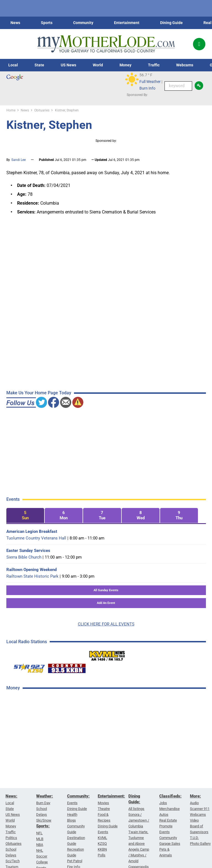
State (39, 65)
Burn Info (147, 88)
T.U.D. (194, 838)
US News (68, 65)
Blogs (71, 820)
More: (195, 796)
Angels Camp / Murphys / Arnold (139, 855)
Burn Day (43, 803)
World (98, 65)
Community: (78, 796)
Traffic (154, 65)
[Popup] (199, 44)
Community (83, 23)
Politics (11, 838)
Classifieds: (170, 796)
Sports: (43, 826)
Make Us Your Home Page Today (39, 393)
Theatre (104, 809)
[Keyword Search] (178, 86)
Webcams (185, 65)
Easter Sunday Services (28, 551)
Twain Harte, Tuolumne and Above (138, 838)
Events (72, 803)
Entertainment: (111, 796)
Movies (103, 803)
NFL (39, 833)
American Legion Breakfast (32, 531)
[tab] (25, 516)
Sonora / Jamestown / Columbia (139, 820)
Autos (164, 814)
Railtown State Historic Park (32, 576)
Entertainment (127, 23)
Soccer (42, 856)
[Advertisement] (48, 783)
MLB (40, 839)
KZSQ (102, 844)
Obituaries (14, 844)
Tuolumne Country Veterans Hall (36, 538)
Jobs (163, 803)
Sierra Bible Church (24, 557)
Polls (102, 855)
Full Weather (150, 82)
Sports (47, 23)
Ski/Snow (44, 820)
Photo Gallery (200, 844)
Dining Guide (171, 23)
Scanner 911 (200, 809)
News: (11, 796)
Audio (194, 803)
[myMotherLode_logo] (106, 44)
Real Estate (168, 820)
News (15, 23)
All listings (136, 809)
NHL (40, 850)
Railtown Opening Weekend (31, 570)
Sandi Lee (18, 160)
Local (13, 65)
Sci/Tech (13, 861)
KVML (102, 838)
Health (72, 814)
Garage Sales (170, 844)
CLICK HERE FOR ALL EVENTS (106, 624)
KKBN (102, 849)
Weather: (45, 796)
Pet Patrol (75, 861)
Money (125, 65)
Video (194, 820)
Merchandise (169, 809)
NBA (40, 844)
